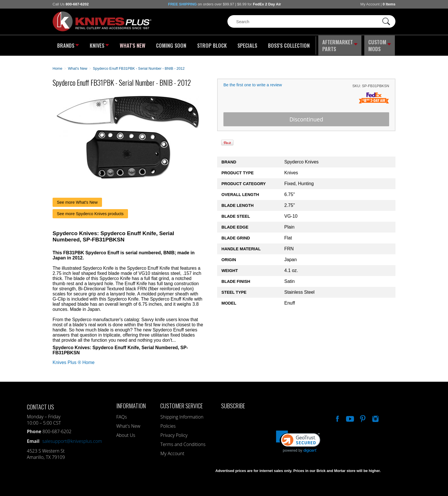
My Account (370, 4)
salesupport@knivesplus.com (72, 439)
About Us (126, 433)
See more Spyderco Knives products (90, 211)
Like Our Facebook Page (337, 415)
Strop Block (211, 44)
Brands (68, 44)
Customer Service (182, 403)
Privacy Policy (174, 433)
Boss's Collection (287, 44)
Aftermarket (340, 44)
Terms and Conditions (183, 442)
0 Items (389, 4)
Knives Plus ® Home (74, 360)
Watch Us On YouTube (349, 415)
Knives (99, 44)
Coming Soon (171, 44)
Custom (380, 44)
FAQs (122, 414)
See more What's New (77, 200)
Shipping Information (182, 414)
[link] (298, 439)
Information (131, 403)
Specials (246, 44)
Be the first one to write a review (253, 83)
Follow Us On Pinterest (362, 415)
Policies (168, 423)
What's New (133, 44)
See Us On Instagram (375, 415)
